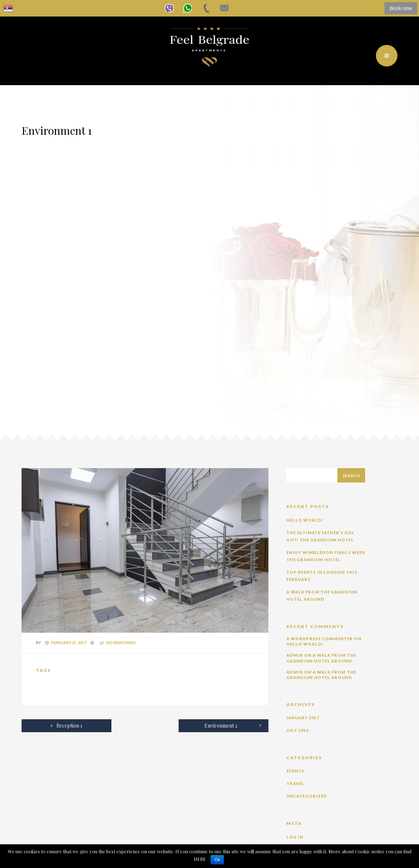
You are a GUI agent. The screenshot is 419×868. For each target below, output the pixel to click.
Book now (401, 8)
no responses (121, 643)
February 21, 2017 (69, 643)
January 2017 (303, 718)
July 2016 (297, 730)
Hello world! (305, 520)
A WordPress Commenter (320, 639)
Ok (217, 860)
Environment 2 (233, 726)
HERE (200, 859)
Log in (295, 837)
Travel (295, 783)
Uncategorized (307, 796)
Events (295, 771)
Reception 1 (66, 726)
